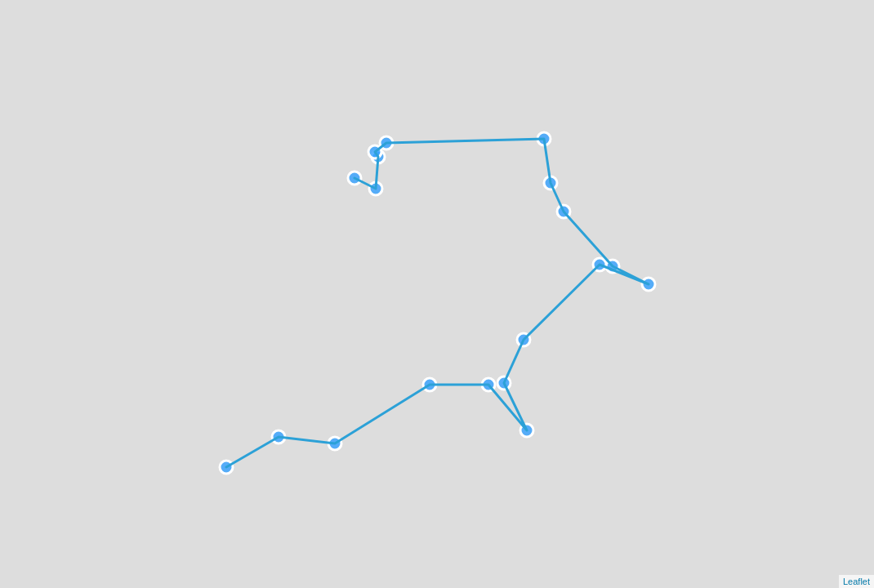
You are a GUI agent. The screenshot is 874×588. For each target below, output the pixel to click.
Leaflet (856, 581)
